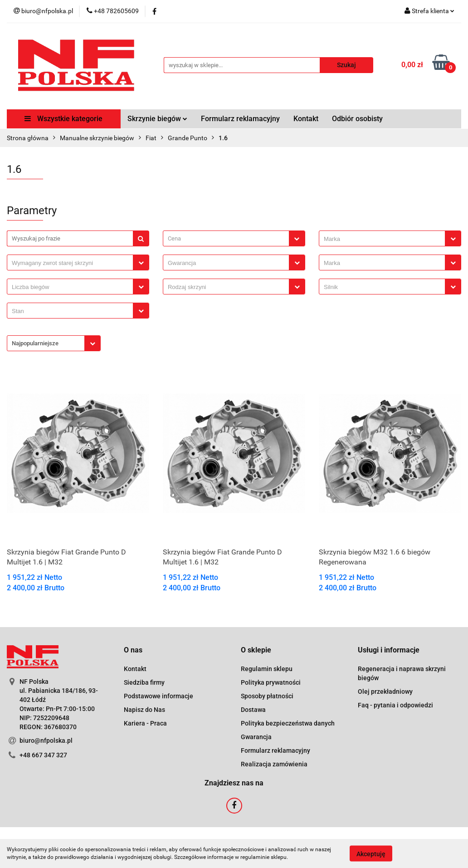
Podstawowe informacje (158, 696)
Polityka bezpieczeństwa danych (288, 723)
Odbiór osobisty (357, 119)
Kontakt (306, 119)
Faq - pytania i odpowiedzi (395, 705)
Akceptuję (371, 853)
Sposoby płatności (267, 696)
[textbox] (226, 238)
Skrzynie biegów (157, 119)
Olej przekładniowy (385, 691)
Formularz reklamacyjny (240, 119)
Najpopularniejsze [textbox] (35, 343)
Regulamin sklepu (267, 669)
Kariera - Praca (145, 723)
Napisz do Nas (144, 710)
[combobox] (234, 238)
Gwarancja (256, 737)
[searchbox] (384, 239)
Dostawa (253, 710)
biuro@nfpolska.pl (46, 740)
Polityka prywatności (271, 682)
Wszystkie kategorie (63, 119)
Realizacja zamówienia (274, 764)
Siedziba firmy (144, 682)
